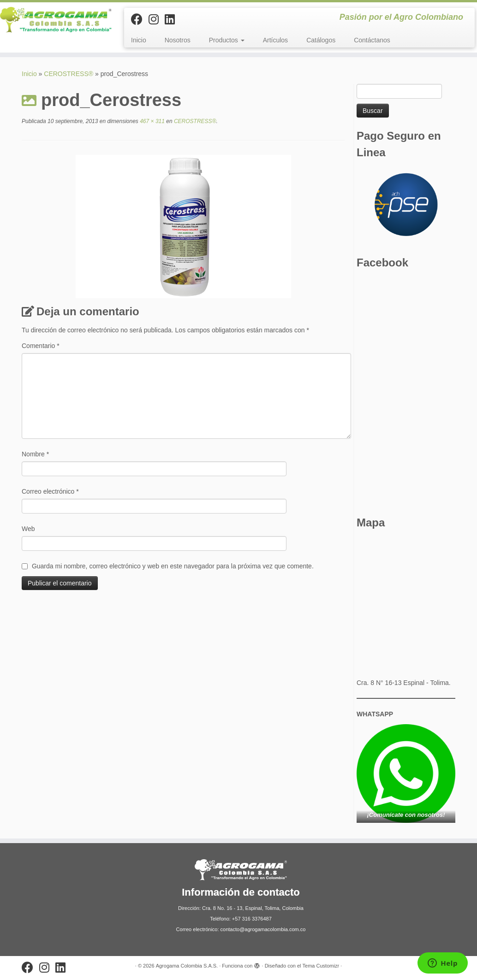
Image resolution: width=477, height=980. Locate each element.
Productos (227, 40)
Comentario (41, 346)
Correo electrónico (50, 491)
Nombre (35, 454)
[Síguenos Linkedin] (173, 19)
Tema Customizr (321, 966)
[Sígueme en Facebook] (140, 19)
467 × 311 (152, 121)
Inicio (139, 40)
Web (28, 529)
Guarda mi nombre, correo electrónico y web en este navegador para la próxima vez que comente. (173, 566)
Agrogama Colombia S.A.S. (187, 966)
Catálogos (321, 40)
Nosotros (178, 40)
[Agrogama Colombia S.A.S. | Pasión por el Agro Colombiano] (56, 20)
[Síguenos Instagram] (157, 19)
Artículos (275, 40)
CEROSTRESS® (69, 74)
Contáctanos (372, 40)
